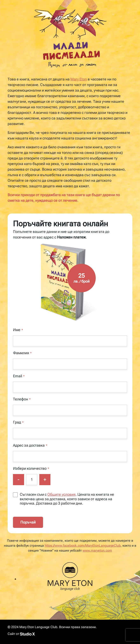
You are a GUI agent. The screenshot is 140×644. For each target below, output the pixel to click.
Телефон (22, 399)
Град (18, 422)
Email (19, 376)
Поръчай (28, 522)
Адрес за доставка (30, 445)
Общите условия (61, 494)
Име (18, 330)
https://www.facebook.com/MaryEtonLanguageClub (83, 546)
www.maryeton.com (97, 550)
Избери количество (31, 468)
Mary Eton (79, 79)
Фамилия (22, 353)
